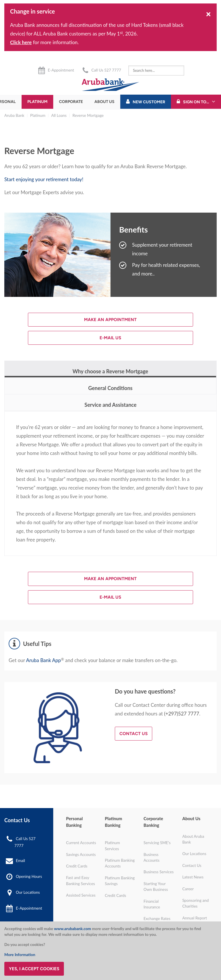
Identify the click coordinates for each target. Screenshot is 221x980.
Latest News (193, 877)
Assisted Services (81, 895)
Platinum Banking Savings (120, 881)
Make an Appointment (110, 320)
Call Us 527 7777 (106, 70)
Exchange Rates (157, 919)
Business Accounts (152, 857)
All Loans (59, 115)
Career (188, 889)
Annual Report (195, 918)
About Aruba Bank (193, 839)
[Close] (208, 14)
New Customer (149, 102)
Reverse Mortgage (88, 115)
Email (20, 861)
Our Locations (28, 892)
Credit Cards (77, 866)
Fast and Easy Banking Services (81, 880)
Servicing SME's (157, 843)
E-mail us (110, 338)
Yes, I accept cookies (34, 969)
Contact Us (134, 734)
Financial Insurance (152, 904)
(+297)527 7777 (182, 714)
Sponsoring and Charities (195, 903)
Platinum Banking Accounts (120, 863)
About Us (104, 102)
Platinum (37, 102)
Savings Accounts (81, 855)
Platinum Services (112, 846)
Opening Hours (29, 876)
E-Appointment (61, 70)
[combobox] (156, 71)
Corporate (71, 102)
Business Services (159, 872)
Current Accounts (81, 843)
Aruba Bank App (43, 660)
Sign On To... (196, 102)
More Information (20, 955)
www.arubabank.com (73, 929)
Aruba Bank (14, 115)
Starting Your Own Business (156, 887)
